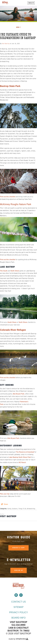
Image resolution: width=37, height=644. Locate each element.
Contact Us (18, 602)
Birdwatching (31, 509)
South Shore (12, 322)
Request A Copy (18, 548)
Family (9, 509)
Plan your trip (5, 494)
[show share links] (5, 504)
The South (4, 271)
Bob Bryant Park (19, 394)
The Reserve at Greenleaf (25, 452)
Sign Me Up (19, 570)
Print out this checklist (8, 197)
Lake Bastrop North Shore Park (20, 457)
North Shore (15, 271)
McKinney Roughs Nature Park (16, 204)
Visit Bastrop (6, 44)
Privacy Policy (19, 612)
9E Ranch (22, 462)
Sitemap (18, 607)
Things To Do (22, 509)
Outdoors (15, 509)
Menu (19, 27)
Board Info (18, 618)
